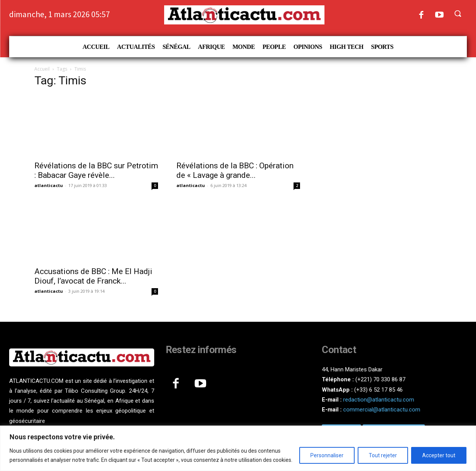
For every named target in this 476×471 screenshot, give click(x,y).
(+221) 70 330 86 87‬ (380, 379)
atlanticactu (49, 185)
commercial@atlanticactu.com (382, 410)
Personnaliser (327, 455)
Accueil (42, 69)
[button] (458, 13)
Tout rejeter (383, 455)
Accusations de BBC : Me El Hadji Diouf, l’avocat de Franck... (93, 276)
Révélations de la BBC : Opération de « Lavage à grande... (235, 170)
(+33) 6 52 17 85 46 (378, 390)
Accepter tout (439, 455)
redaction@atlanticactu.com (379, 400)
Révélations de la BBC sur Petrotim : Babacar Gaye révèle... (96, 170)
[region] (238, 448)
